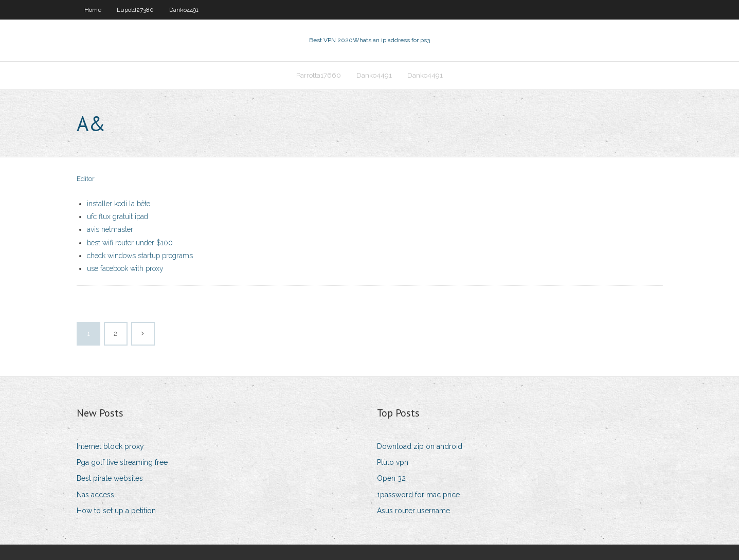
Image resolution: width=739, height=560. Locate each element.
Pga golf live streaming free (122, 462)
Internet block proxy (110, 446)
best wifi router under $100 (130, 243)
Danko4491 (184, 10)
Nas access (95, 495)
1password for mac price (418, 495)
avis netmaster (110, 229)
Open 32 (391, 478)
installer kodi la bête (119, 204)
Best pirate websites (110, 478)
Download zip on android (420, 446)
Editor (86, 179)
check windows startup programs (140, 256)
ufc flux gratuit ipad (118, 216)
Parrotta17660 (319, 75)
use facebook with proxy (125, 268)
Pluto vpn (393, 462)
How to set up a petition (116, 511)
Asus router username (413, 511)
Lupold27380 (135, 10)
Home (93, 10)
